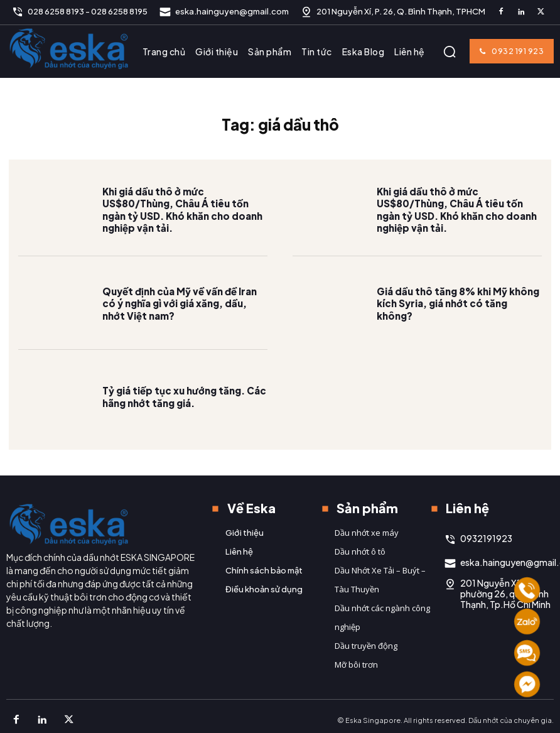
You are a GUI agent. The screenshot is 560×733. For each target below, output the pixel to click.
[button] (450, 52)
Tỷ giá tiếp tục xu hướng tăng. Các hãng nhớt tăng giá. (180, 413)
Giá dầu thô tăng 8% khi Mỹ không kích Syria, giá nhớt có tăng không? (458, 320)
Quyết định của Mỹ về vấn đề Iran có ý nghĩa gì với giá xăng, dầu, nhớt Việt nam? (183, 319)
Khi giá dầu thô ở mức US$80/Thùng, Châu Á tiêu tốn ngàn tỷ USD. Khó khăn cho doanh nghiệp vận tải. (185, 226)
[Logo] (69, 48)
